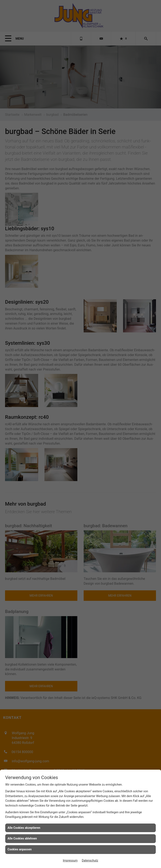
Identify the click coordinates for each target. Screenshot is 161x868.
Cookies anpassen (20, 849)
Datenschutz (90, 860)
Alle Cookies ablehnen (22, 838)
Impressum (70, 860)
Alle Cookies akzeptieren (24, 828)
